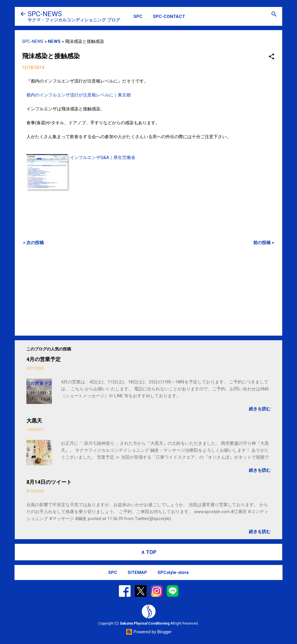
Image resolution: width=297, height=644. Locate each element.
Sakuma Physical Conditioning (145, 623)
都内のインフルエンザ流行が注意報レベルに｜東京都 (79, 95)
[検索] (274, 15)
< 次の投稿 (33, 243)
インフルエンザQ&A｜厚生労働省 (103, 158)
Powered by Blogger (149, 632)
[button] (271, 57)
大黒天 (34, 421)
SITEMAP (137, 572)
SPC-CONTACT (169, 17)
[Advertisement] (148, 290)
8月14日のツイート (49, 482)
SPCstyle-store (173, 572)
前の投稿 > (264, 243)
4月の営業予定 (44, 359)
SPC (138, 17)
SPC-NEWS (45, 14)
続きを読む (260, 409)
